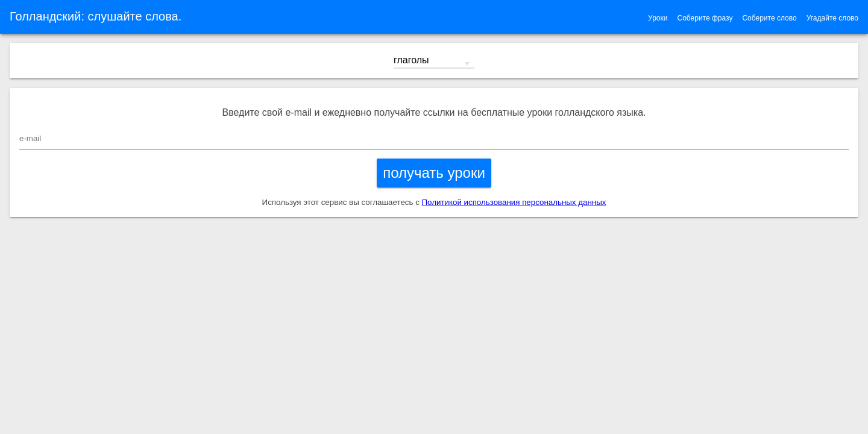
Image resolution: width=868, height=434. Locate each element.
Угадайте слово (832, 18)
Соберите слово (769, 18)
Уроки (658, 18)
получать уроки (434, 173)
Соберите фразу (705, 18)
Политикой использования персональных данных (514, 202)
